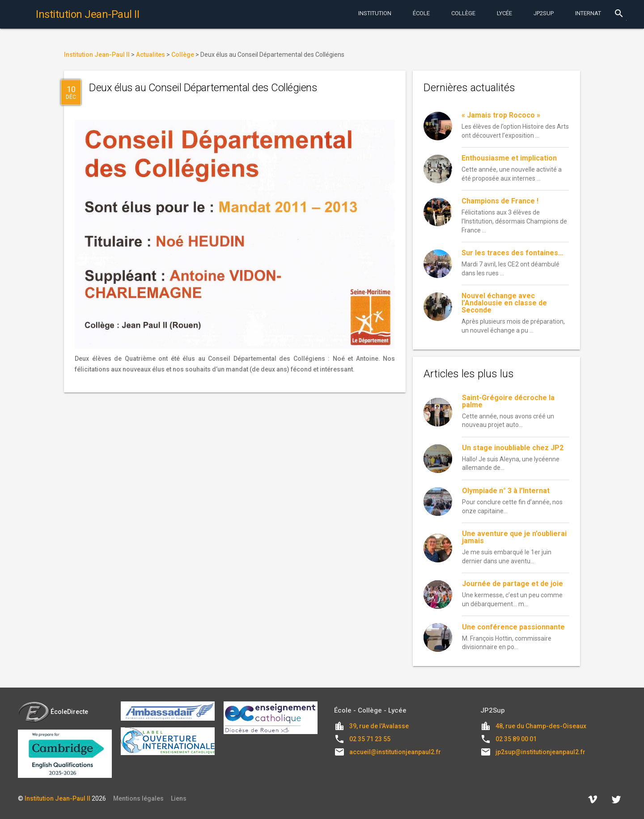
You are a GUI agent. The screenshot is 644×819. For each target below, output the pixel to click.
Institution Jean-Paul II (57, 798)
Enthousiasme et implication (509, 158)
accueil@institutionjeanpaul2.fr (395, 752)
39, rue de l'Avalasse (379, 726)
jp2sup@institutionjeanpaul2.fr (540, 752)
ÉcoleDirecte (53, 712)
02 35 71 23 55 (370, 739)
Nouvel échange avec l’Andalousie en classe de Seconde (504, 303)
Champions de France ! (500, 201)
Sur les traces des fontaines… (513, 253)
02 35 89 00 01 (516, 739)
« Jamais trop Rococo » (501, 115)
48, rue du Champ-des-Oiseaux (541, 726)
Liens (179, 798)
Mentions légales (138, 798)
